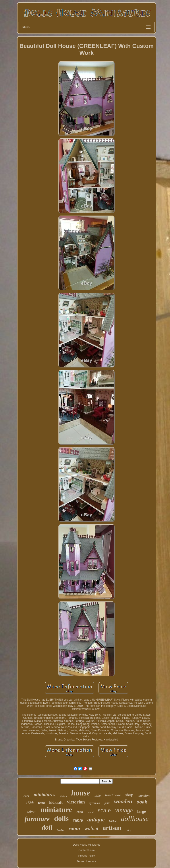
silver (32, 811)
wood (91, 812)
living (128, 830)
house (81, 793)
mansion (144, 795)
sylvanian (95, 803)
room (74, 828)
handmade (113, 795)
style (98, 795)
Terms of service (86, 861)
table (78, 820)
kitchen (63, 796)
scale (104, 810)
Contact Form (87, 850)
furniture (37, 819)
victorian (76, 802)
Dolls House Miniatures (86, 845)
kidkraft (56, 802)
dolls (61, 819)
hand (41, 803)
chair (80, 812)
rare (26, 795)
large (142, 811)
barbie (113, 821)
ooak (142, 802)
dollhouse (135, 819)
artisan (112, 828)
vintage (124, 810)
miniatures (44, 794)
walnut (92, 828)
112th (30, 803)
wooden (123, 801)
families (61, 830)
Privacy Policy (87, 856)
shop (129, 795)
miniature (56, 810)
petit (107, 803)
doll (47, 827)
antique (96, 820)
